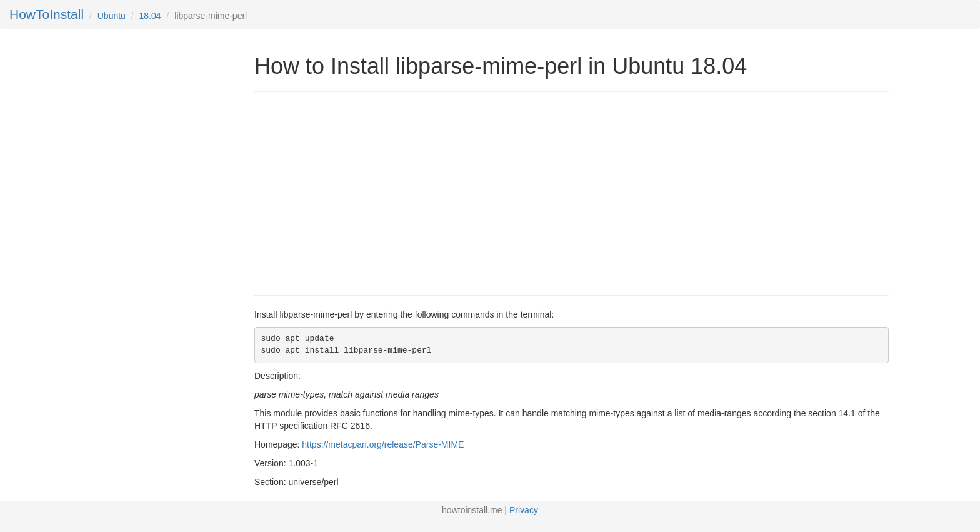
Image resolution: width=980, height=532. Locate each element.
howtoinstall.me (472, 510)
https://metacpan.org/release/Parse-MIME (383, 444)
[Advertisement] (359, 192)
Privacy (524, 510)
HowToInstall (47, 14)
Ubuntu (112, 16)
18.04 (150, 16)
